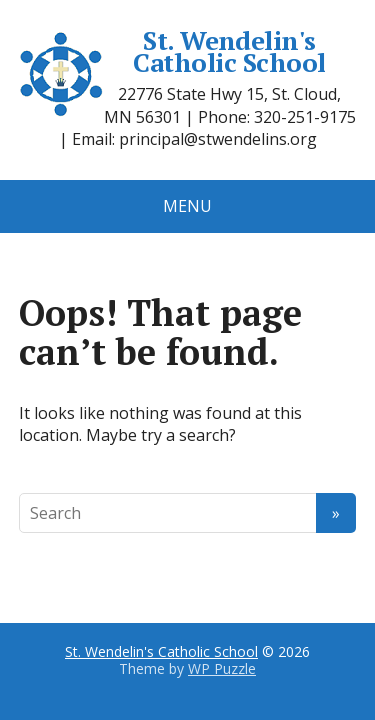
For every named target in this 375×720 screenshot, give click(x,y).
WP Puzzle (222, 668)
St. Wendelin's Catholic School (172, 51)
